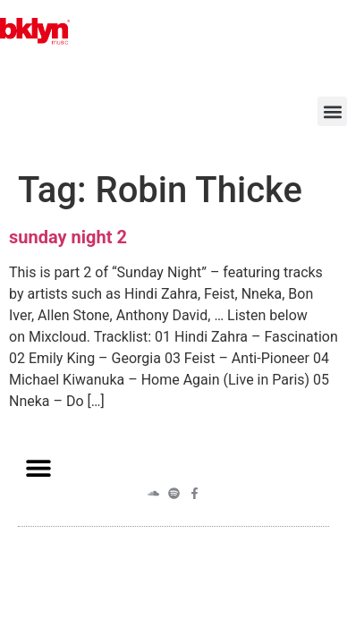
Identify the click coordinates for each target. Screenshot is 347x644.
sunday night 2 (68, 237)
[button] (332, 111)
